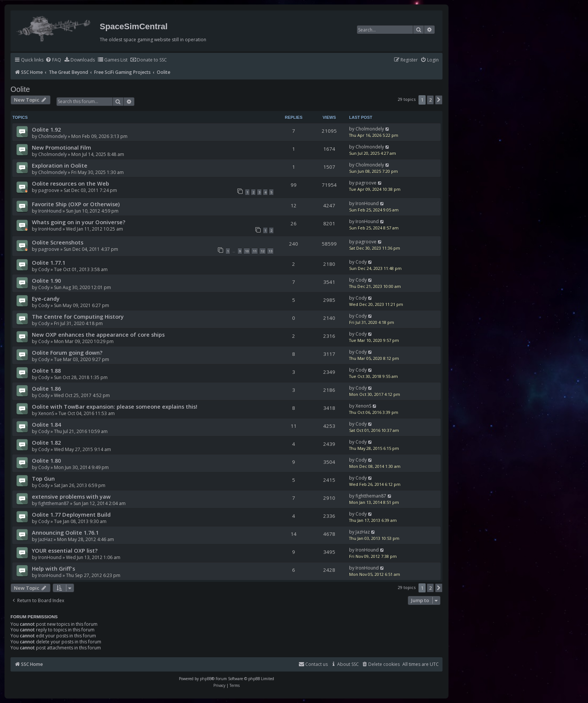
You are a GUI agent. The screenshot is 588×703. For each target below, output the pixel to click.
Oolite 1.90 (46, 280)
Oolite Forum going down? (67, 352)
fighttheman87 (54, 503)
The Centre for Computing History (78, 316)
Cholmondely (52, 136)
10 (247, 251)
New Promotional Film (61, 147)
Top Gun (43, 478)
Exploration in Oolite (60, 165)
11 (255, 251)
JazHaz (45, 539)
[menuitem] (53, 60)
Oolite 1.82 (46, 442)
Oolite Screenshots (58, 242)
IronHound (50, 211)
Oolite (20, 89)
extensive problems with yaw (71, 496)
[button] (439, 100)
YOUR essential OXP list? (65, 550)
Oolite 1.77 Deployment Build (71, 514)
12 (262, 251)
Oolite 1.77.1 (49, 262)
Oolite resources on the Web (70, 183)
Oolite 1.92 (46, 129)
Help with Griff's (53, 568)
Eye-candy (46, 298)
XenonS (46, 413)
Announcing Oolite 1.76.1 (65, 532)
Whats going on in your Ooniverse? (79, 222)
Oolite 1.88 (46, 370)
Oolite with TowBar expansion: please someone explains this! (115, 406)
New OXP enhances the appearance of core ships (98, 334)
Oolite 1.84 (46, 424)
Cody (44, 269)
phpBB (206, 679)
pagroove (49, 190)
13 (270, 251)
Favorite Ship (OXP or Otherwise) (76, 204)
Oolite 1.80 (46, 460)
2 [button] (430, 100)
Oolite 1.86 (46, 388)
